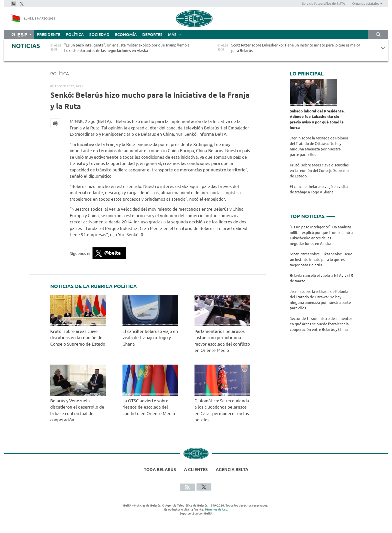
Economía (126, 34)
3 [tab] (349, 214)
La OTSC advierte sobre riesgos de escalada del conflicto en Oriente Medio (149, 407)
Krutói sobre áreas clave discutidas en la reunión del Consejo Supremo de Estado (78, 338)
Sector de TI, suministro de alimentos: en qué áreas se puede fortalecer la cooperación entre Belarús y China (322, 324)
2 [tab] (340, 214)
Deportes (152, 34)
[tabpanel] (322, 281)
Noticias (26, 46)
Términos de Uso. (216, 509)
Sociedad (99, 34)
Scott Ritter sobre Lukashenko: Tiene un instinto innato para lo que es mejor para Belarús (321, 260)
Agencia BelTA (232, 469)
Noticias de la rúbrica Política (93, 286)
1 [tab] (331, 214)
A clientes (196, 469)
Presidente (48, 34)
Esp (23, 35)
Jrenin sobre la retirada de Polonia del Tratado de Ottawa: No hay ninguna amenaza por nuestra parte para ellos (319, 146)
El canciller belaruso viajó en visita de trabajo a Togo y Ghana (150, 338)
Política (75, 34)
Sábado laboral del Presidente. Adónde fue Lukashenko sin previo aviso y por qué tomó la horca (317, 119)
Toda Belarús (160, 469)
